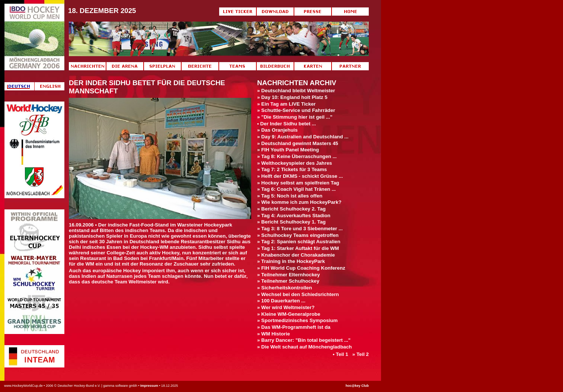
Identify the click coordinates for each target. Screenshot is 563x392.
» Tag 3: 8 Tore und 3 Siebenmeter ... (300, 229)
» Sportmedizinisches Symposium (297, 320)
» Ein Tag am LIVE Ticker (286, 104)
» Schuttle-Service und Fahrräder (296, 110)
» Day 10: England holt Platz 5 (292, 97)
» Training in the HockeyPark (291, 261)
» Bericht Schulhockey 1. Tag (291, 222)
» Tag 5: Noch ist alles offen (290, 196)
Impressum (149, 386)
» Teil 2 (361, 354)
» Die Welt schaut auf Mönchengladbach (305, 347)
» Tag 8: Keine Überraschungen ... (297, 156)
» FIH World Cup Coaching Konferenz (301, 268)
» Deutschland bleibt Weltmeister (296, 91)
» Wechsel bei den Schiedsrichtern (298, 294)
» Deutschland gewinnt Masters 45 (298, 143)
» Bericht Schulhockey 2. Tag (291, 209)
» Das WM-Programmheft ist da (294, 327)
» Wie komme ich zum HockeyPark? (299, 202)
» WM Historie (273, 334)
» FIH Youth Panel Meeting (288, 150)
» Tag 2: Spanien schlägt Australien (299, 242)
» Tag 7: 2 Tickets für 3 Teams (292, 169)
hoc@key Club (357, 386)
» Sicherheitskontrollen (284, 288)
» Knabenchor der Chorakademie (296, 255)
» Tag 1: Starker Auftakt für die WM (298, 248)
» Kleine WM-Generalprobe (289, 314)
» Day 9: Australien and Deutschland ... (303, 137)
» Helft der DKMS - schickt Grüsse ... (300, 176)
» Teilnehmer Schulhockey (288, 281)
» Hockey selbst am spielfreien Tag (298, 183)
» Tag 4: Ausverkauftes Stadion (294, 216)
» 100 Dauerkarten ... (281, 301)
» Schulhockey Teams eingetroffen (298, 235)
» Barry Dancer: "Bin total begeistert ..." (304, 340)
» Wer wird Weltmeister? (286, 307)
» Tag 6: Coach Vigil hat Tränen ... (296, 189)
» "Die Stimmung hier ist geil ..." (295, 117)
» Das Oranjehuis (277, 130)
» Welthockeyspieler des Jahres (295, 163)
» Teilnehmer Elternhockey (289, 275)
